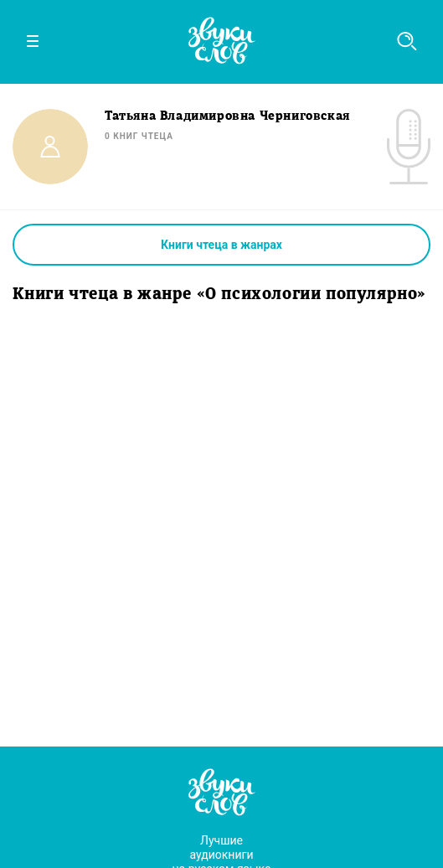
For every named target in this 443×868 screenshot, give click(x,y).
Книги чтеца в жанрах (221, 245)
